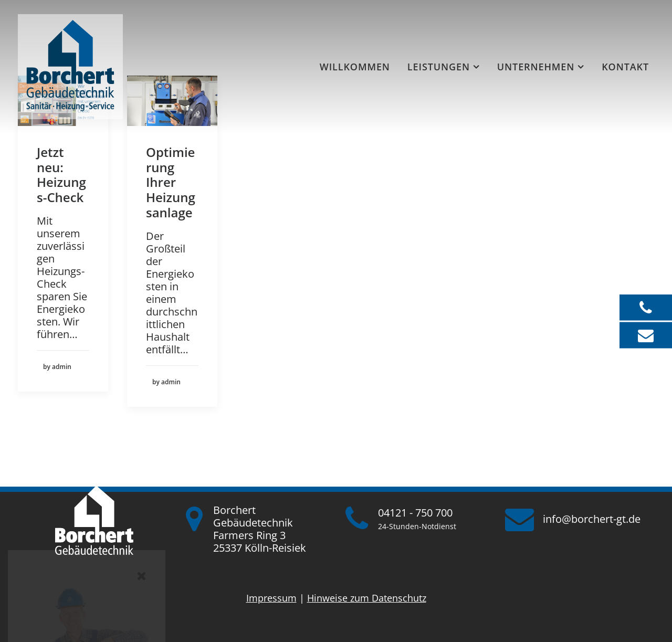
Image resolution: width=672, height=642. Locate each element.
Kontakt (625, 67)
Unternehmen (536, 67)
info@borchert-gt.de (592, 519)
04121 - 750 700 (415, 513)
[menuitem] (355, 67)
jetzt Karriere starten (86, 569)
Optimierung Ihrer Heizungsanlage (171, 182)
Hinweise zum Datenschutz (367, 598)
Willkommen (355, 67)
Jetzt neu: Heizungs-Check (61, 175)
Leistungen (439, 67)
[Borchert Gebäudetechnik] (70, 67)
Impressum (271, 598)
